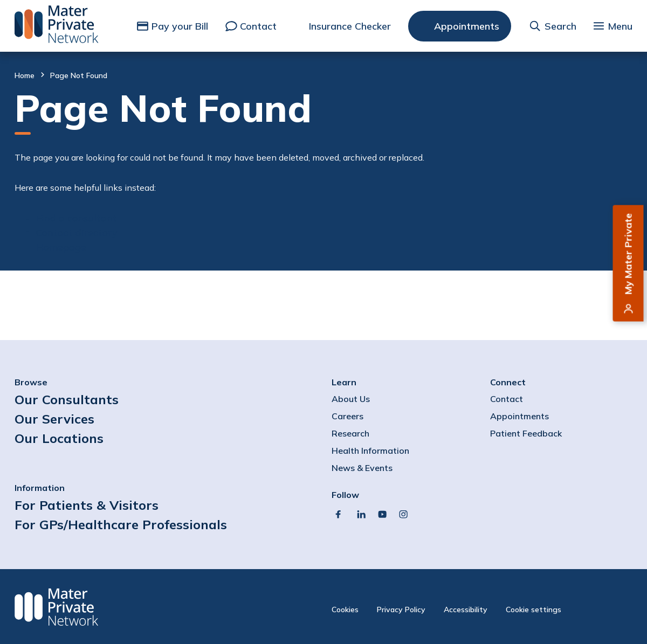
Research (350, 433)
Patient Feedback (526, 433)
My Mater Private (628, 254)
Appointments (467, 26)
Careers (347, 416)
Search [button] (560, 26)
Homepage (61, 247)
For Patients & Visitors (87, 505)
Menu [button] (620, 26)
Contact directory (77, 233)
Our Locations (59, 438)
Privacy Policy (401, 610)
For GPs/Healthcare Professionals (121, 524)
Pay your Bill (180, 26)
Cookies (345, 610)
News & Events (362, 468)
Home (25, 75)
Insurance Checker (350, 26)
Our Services (54, 419)
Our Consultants (67, 399)
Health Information (370, 451)
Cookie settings (534, 610)
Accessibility (466, 610)
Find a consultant (77, 218)
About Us (351, 399)
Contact (258, 26)
